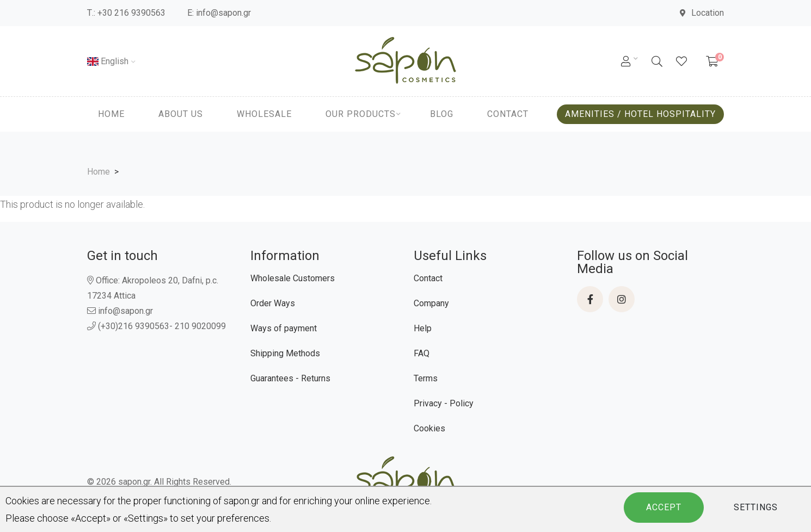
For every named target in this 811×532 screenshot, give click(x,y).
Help (423, 328)
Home (99, 172)
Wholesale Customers (293, 278)
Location (702, 13)
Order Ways (273, 303)
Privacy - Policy (444, 403)
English (108, 61)
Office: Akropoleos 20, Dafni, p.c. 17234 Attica (153, 288)
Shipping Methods (285, 353)
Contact (428, 278)
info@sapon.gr (223, 13)
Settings (756, 507)
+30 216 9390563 (131, 13)
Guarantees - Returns (290, 378)
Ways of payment (284, 328)
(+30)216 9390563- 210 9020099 (156, 326)
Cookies (429, 428)
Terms (426, 378)
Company (431, 303)
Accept (664, 507)
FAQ (422, 353)
